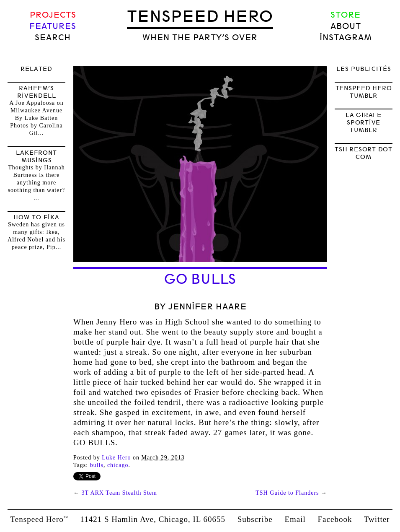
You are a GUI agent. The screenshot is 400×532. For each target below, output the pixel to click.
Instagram (346, 38)
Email (295, 519)
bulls (97, 465)
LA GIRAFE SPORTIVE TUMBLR (364, 122)
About (346, 26)
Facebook (335, 519)
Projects (53, 15)
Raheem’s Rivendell (37, 92)
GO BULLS (200, 279)
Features (53, 26)
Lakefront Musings (36, 156)
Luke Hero (116, 458)
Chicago (118, 465)
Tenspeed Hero (200, 16)
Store (346, 15)
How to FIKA (36, 217)
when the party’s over (200, 38)
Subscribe (255, 519)
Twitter (377, 519)
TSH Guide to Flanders (287, 493)
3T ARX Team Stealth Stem (119, 493)
